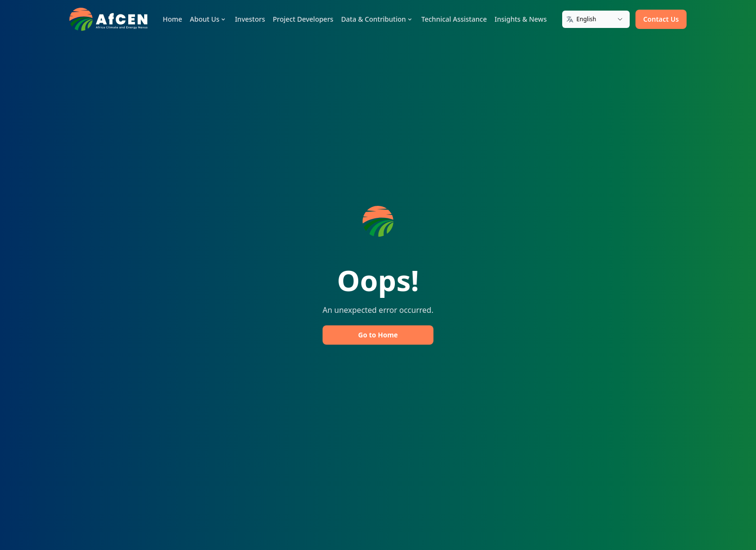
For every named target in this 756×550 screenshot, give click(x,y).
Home (173, 19)
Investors (250, 19)
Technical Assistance (454, 19)
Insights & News (521, 19)
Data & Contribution (377, 19)
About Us (209, 19)
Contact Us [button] (661, 19)
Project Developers (303, 19)
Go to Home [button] (378, 335)
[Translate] (596, 19)
